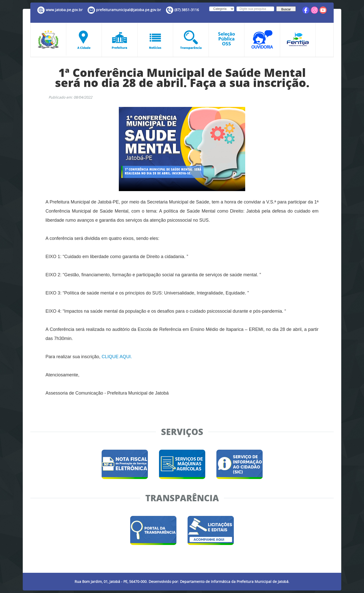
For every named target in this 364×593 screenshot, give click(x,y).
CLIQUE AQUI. (117, 357)
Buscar (286, 9)
